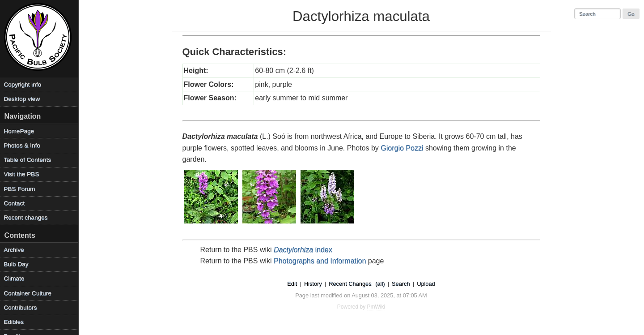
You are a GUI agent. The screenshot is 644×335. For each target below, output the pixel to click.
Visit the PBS (21, 174)
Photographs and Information (320, 261)
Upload (426, 284)
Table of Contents (27, 160)
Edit (292, 284)
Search (401, 284)
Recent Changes (350, 284)
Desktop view (22, 99)
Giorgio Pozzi (402, 148)
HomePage (19, 131)
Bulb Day (16, 264)
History (313, 284)
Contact (14, 203)
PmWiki (376, 307)
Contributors (20, 307)
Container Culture (28, 293)
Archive (14, 250)
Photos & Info (22, 145)
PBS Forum (19, 189)
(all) (380, 284)
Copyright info (22, 84)
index (303, 250)
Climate (14, 278)
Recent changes (25, 217)
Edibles (14, 322)
